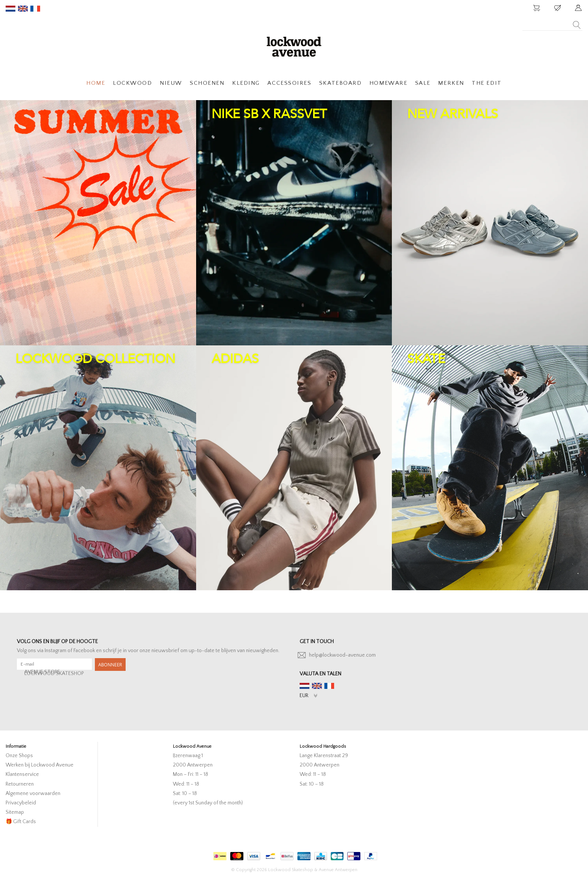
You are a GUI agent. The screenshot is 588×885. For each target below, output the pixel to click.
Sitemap (15, 812)
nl (10, 9)
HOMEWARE (388, 83)
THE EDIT (487, 83)
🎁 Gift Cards (21, 822)
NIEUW (171, 83)
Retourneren (20, 784)
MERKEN (451, 83)
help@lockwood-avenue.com (342, 655)
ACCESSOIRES (289, 83)
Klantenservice (22, 774)
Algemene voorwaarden (33, 793)
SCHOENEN (207, 83)
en (23, 9)
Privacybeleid (21, 803)
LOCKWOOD (132, 83)
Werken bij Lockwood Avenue (40, 765)
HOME (96, 83)
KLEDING (246, 83)
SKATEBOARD (340, 83)
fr (35, 9)
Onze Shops (19, 756)
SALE (423, 83)
